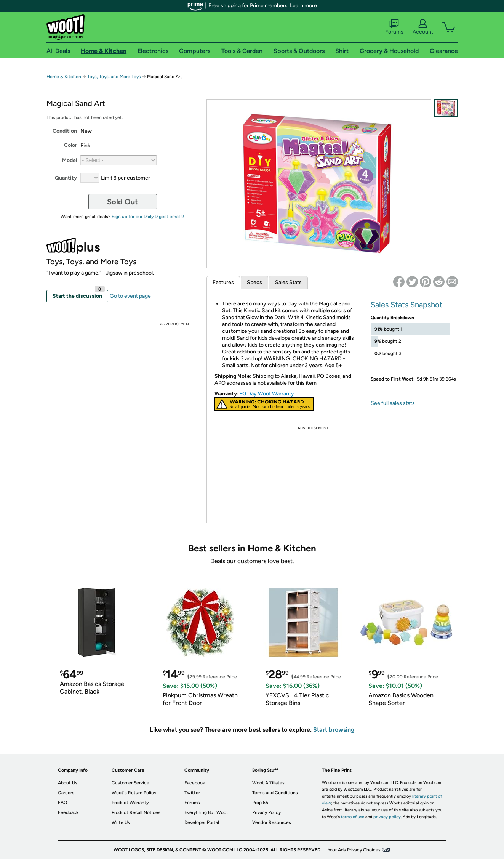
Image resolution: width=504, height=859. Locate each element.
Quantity (66, 178)
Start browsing (334, 730)
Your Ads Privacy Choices (354, 850)
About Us (68, 783)
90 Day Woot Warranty (267, 394)
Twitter (192, 793)
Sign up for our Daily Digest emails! (148, 217)
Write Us (121, 822)
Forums (394, 27)
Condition (65, 131)
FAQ (62, 803)
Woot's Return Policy (134, 793)
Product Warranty (130, 803)
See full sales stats (393, 403)
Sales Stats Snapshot (407, 305)
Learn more (303, 6)
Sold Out (122, 202)
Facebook (195, 783)
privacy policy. (387, 817)
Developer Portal (202, 822)
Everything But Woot (206, 812)
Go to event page (130, 296)
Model (70, 160)
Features (223, 282)
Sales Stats (288, 282)
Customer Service (130, 783)
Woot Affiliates (268, 783)
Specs (254, 282)
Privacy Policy (266, 812)
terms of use (353, 817)
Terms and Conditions (275, 793)
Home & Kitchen (64, 77)
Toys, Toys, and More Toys (114, 77)
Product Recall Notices (136, 812)
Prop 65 (260, 803)
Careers (66, 793)
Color (70, 145)
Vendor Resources (272, 822)
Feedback (68, 812)
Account (423, 27)
